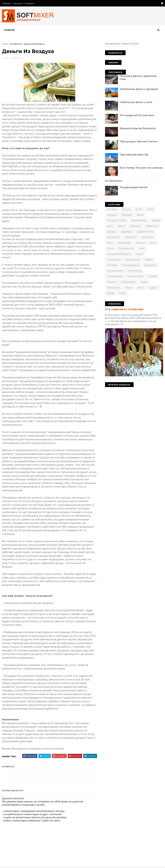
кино (110, 243)
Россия (126, 209)
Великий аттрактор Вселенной (138, 128)
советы (112, 282)
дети (110, 226)
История (112, 209)
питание (112, 265)
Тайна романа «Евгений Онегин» (138, 142)
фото (141, 288)
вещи (140, 215)
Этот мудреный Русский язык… (137, 115)
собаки (153, 276)
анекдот (112, 215)
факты (129, 288)
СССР (139, 209)
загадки (112, 232)
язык (122, 293)
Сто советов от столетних (124, 309)
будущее (127, 215)
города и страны (117, 220)
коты (153, 243)
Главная (6, 3)
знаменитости (145, 232)
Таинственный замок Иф (134, 155)
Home (5, 44)
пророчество (115, 271)
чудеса (153, 288)
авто (150, 209)
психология (135, 271)
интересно (16, 44)
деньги (156, 220)
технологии (114, 288)
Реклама (17, 3)
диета (121, 226)
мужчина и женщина (119, 254)
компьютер (124, 243)
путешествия (115, 276)
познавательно (131, 265)
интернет (131, 237)
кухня (110, 248)
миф (142, 248)
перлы (149, 260)
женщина (136, 226)
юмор (111, 293)
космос (140, 243)
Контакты (29, 3)
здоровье (127, 232)
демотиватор (139, 220)
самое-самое (135, 276)
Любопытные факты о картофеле (139, 89)
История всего (114, 181)
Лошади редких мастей (133, 187)
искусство (147, 237)
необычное (114, 260)
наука (139, 254)
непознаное (133, 260)
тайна (144, 282)
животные (152, 226)
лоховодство (126, 248)
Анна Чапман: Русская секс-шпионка (141, 168)
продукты (150, 265)
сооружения (128, 282)
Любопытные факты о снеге (136, 102)
